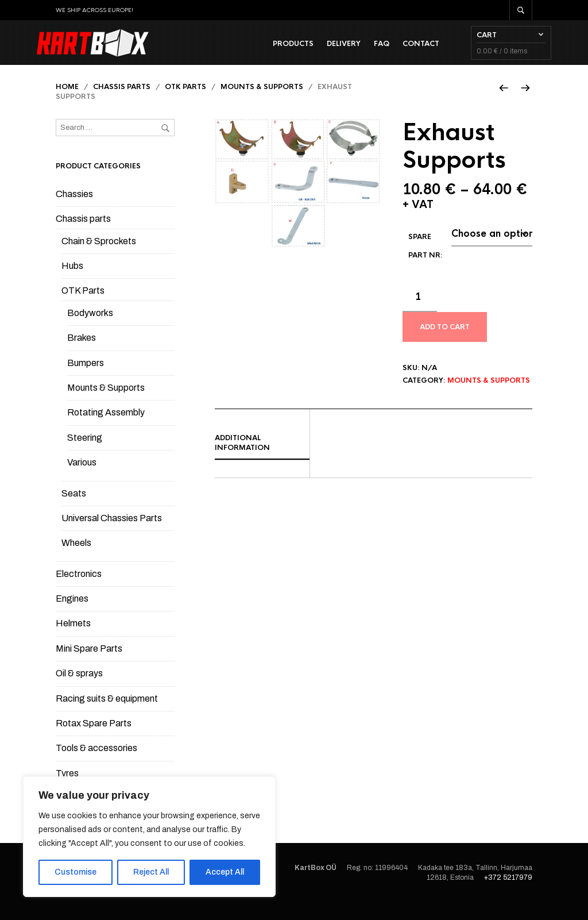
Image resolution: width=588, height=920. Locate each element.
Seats (74, 511)
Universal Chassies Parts (112, 535)
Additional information (242, 460)
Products (274, 52)
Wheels (76, 560)
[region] (149, 837)
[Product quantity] (420, 315)
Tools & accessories (96, 766)
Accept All (225, 872)
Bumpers (86, 380)
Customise (76, 872)
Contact (402, 52)
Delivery (325, 52)
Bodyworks (90, 330)
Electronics (79, 591)
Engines (72, 616)
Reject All (151, 872)
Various (82, 480)
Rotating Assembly (106, 430)
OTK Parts (185, 105)
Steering (85, 455)
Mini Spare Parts (89, 666)
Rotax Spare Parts (94, 740)
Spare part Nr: (425, 263)
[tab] (262, 461)
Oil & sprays (79, 690)
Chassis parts (122, 105)
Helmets (73, 641)
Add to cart (445, 344)
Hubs (72, 283)
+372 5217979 (508, 895)
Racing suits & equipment (107, 716)
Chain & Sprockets (99, 258)
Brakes (82, 355)
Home (67, 105)
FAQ (363, 52)
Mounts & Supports (262, 105)
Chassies (74, 211)
